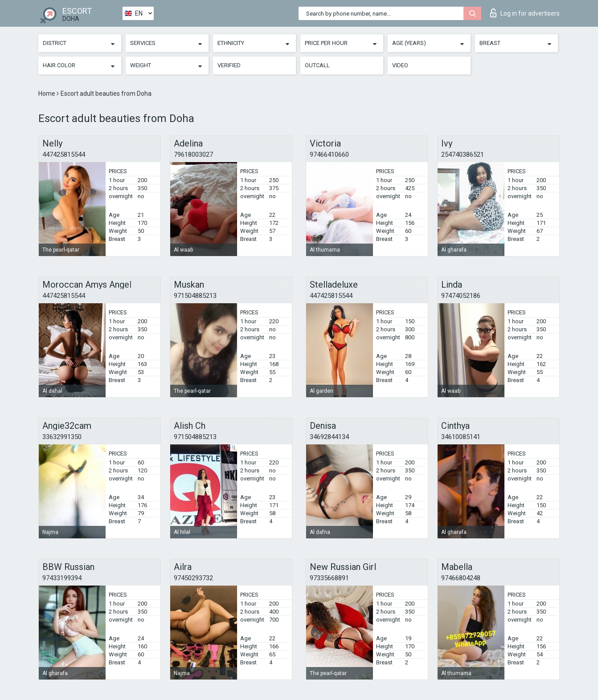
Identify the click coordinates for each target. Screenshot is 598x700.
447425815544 (64, 155)
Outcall (317, 65)
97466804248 (461, 578)
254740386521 (463, 155)
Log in (525, 13)
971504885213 (195, 296)
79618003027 (193, 155)
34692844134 (329, 437)
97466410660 (329, 155)
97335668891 (329, 578)
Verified (229, 65)
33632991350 (62, 437)
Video (400, 65)
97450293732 (193, 578)
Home (47, 94)
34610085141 (461, 437)
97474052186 (461, 296)
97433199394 (62, 578)
